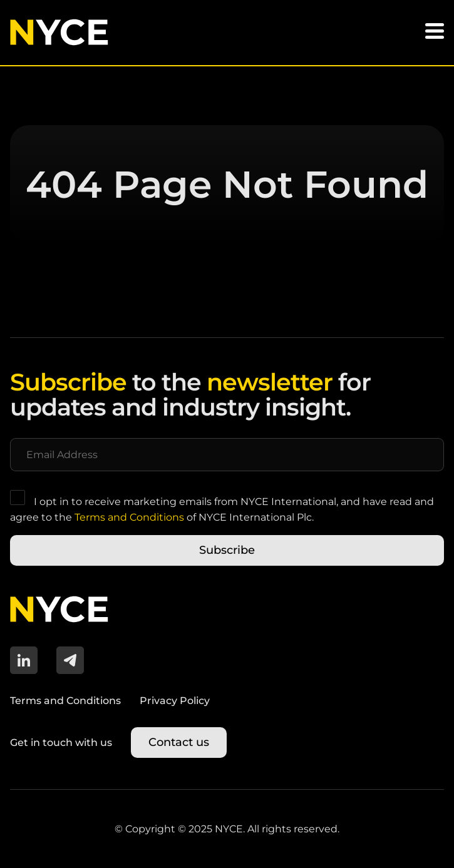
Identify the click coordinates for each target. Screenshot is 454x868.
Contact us (179, 742)
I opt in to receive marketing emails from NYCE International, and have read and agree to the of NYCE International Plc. (222, 507)
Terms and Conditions (129, 517)
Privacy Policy (175, 701)
